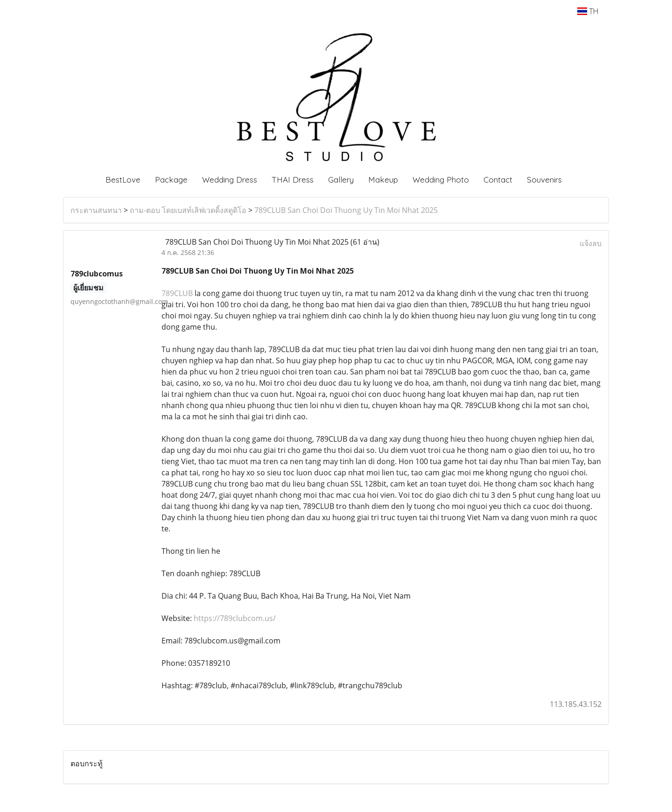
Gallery (341, 180)
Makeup (383, 180)
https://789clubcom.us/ (235, 618)
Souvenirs (544, 180)
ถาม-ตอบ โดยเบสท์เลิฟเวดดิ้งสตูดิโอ (188, 210)
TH (588, 11)
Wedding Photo (441, 180)
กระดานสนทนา (96, 210)
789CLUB (177, 293)
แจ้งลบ (591, 243)
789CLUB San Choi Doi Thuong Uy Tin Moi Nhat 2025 (346, 210)
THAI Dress (293, 180)
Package (171, 180)
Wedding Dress (230, 180)
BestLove (123, 180)
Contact (498, 180)
